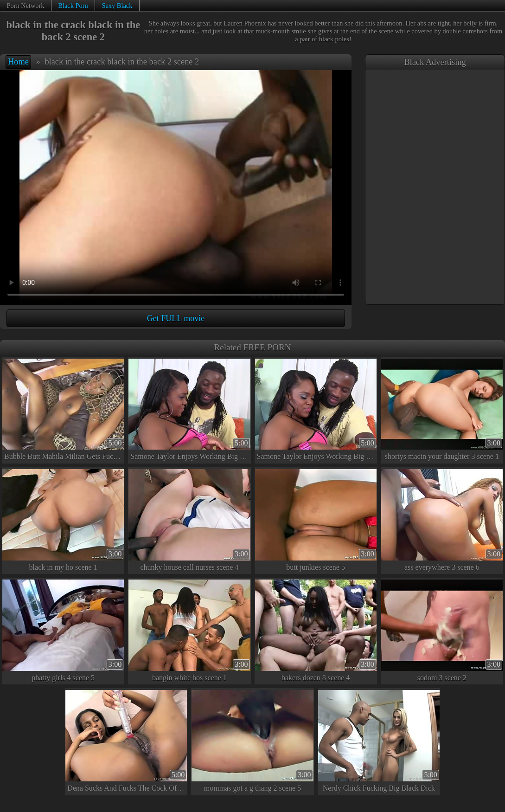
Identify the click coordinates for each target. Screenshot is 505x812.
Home (18, 62)
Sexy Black (117, 6)
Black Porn (73, 6)
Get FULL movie (176, 318)
